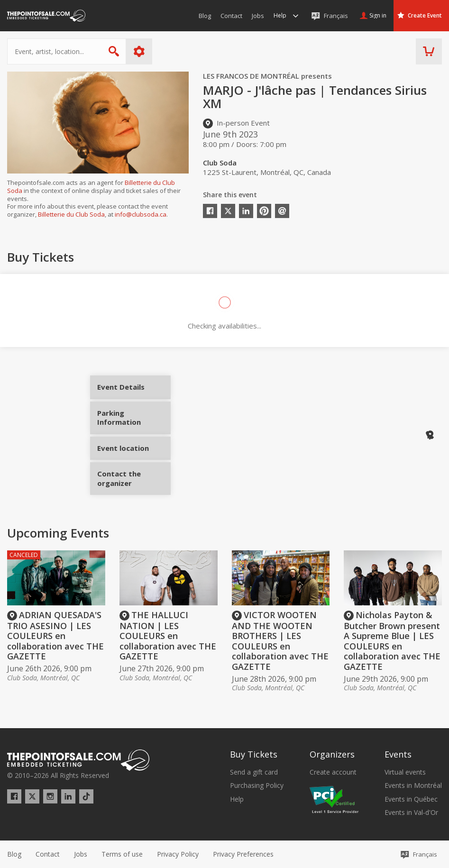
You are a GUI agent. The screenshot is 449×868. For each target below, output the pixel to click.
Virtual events (405, 772)
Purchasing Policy (257, 786)
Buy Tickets (254, 754)
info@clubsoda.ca (141, 214)
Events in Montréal (413, 786)
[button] (243, 854)
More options (139, 51)
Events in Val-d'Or (411, 813)
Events (398, 754)
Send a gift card (254, 772)
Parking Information (134, 421)
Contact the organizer (134, 475)
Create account (333, 772)
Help (237, 799)
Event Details (134, 391)
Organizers (332, 754)
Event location (134, 445)
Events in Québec (411, 799)
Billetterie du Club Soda (71, 214)
